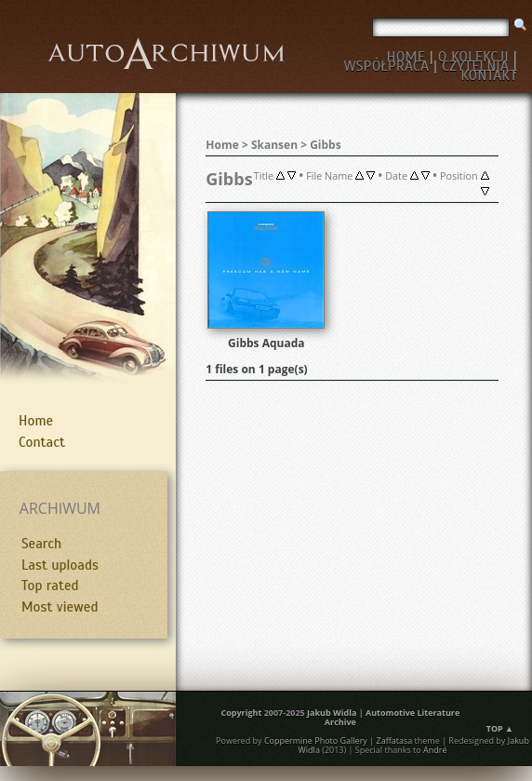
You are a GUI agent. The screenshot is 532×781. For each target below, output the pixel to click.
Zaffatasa (394, 741)
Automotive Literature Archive (392, 717)
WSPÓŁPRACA (386, 66)
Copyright (241, 713)
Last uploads (60, 565)
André (435, 750)
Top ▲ (500, 728)
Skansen (274, 145)
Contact (42, 442)
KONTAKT (489, 75)
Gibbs (326, 145)
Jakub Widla (332, 713)
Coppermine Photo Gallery (316, 741)
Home (36, 421)
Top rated (50, 586)
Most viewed (60, 607)
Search (41, 544)
